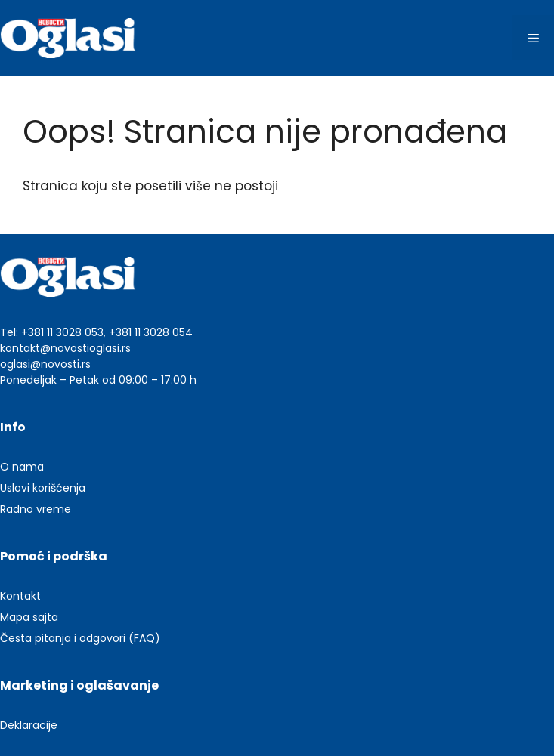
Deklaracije (29, 725)
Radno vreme (36, 509)
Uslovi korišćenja (43, 488)
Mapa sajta (29, 617)
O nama (22, 467)
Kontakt (20, 596)
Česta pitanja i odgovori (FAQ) (80, 638)
